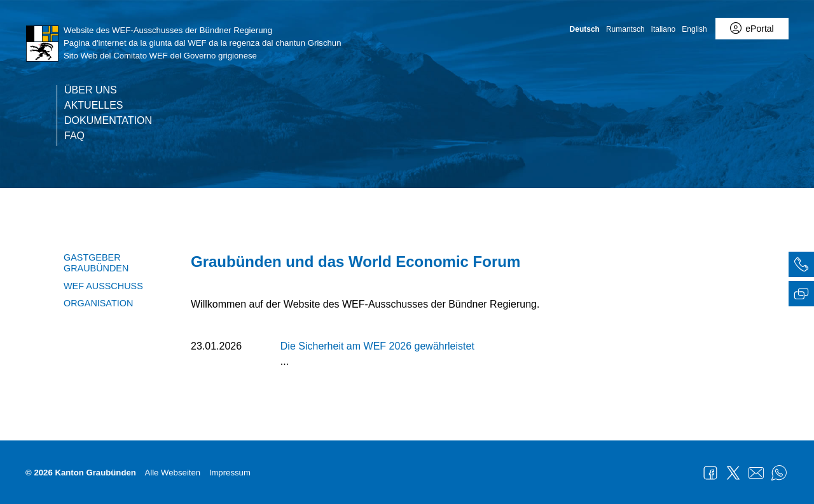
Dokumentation (108, 121)
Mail (756, 473)
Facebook (710, 473)
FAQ (74, 136)
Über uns (91, 90)
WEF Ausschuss (103, 286)
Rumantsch (625, 29)
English (694, 29)
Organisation (98, 303)
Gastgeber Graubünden (96, 263)
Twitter (733, 473)
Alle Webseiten (172, 473)
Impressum (230, 473)
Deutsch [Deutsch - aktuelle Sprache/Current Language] (585, 29)
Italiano (664, 29)
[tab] (801, 266)
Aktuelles (93, 106)
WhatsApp (779, 473)
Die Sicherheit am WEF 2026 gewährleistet (377, 346)
